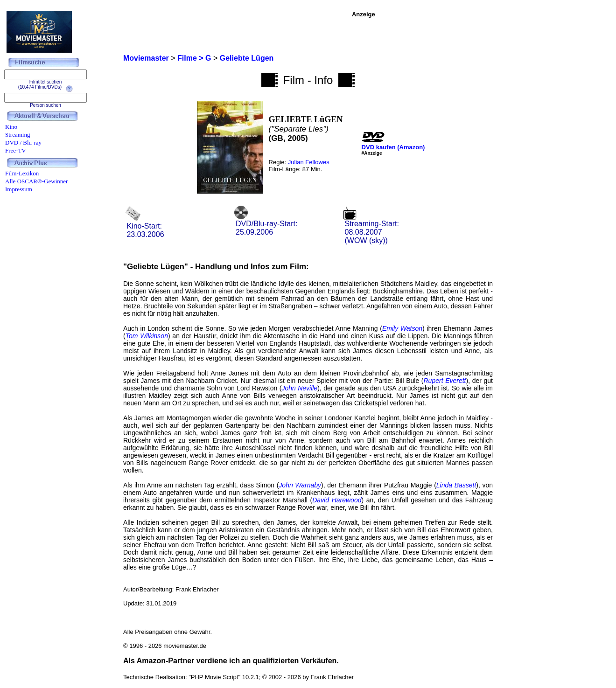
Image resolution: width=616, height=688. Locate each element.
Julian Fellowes (309, 162)
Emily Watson (402, 328)
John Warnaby (300, 485)
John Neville (299, 388)
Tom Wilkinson (147, 336)
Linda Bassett (456, 485)
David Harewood (337, 500)
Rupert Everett (445, 381)
